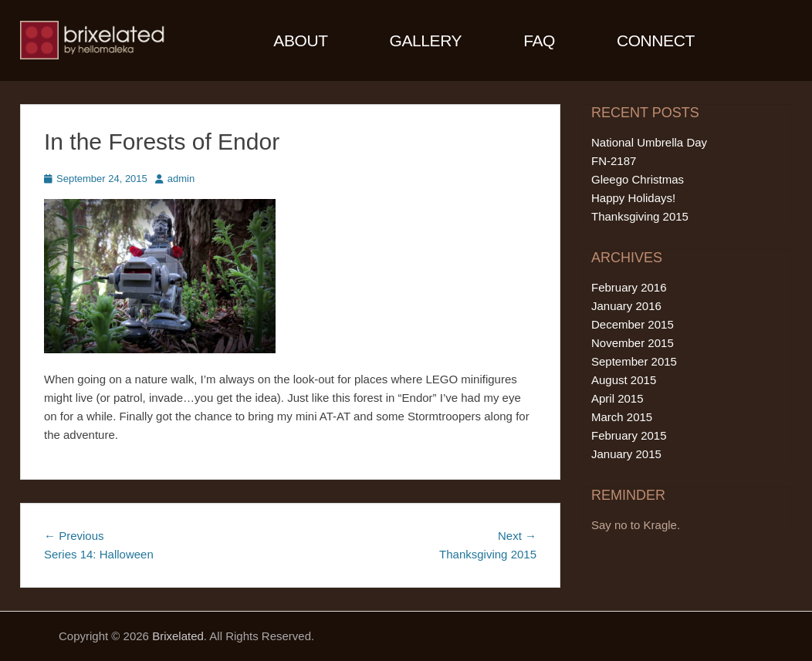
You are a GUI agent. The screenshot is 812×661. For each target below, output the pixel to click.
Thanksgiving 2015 (640, 216)
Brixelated (178, 636)
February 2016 (629, 287)
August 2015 (624, 380)
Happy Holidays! (633, 198)
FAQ (539, 40)
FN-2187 (614, 161)
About (300, 40)
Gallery (426, 40)
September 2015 (634, 361)
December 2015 (633, 324)
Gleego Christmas (638, 179)
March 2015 (622, 417)
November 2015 (633, 343)
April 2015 (617, 398)
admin (181, 179)
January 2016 (626, 306)
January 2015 (626, 454)
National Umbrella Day (649, 142)
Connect (656, 40)
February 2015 (629, 435)
